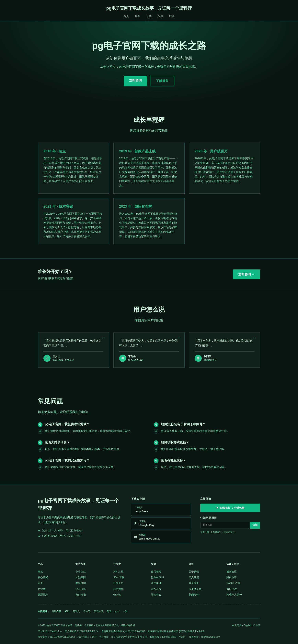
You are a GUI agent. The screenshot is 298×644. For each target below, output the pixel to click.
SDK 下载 (119, 577)
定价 (40, 583)
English (247, 625)
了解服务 (162, 81)
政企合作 (81, 589)
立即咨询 (135, 80)
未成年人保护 (234, 595)
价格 (149, 16)
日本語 (257, 625)
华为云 (87, 611)
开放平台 (118, 583)
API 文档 (118, 572)
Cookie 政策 (233, 583)
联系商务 (194, 583)
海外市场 (81, 595)
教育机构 (81, 583)
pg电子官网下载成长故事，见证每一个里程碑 (149, 8)
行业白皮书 (157, 577)
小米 (125, 611)
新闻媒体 (194, 595)
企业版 (42, 589)
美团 (109, 611)
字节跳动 (98, 611)
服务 (138, 16)
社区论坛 (156, 589)
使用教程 (156, 572)
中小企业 (81, 572)
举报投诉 (232, 589)
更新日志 (43, 595)
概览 (40, 572)
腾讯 (67, 611)
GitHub (117, 595)
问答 (160, 16)
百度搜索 (56, 611)
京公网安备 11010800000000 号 (82, 631)
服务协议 (232, 572)
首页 (126, 16)
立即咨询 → (246, 274)
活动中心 (156, 595)
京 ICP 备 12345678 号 (50, 631)
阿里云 (76, 611)
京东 (117, 611)
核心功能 (43, 577)
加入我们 (194, 577)
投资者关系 (195, 589)
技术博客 (118, 589)
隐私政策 (232, 577)
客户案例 (156, 583)
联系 (172, 16)
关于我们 (194, 572)
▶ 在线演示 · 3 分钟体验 (230, 508)
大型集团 (81, 577)
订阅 (255, 525)
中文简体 (237, 625)
